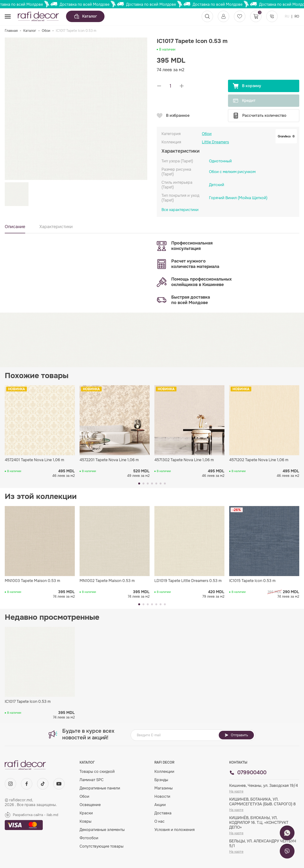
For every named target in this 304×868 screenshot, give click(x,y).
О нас (159, 821)
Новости (162, 796)
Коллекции (164, 772)
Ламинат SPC (92, 780)
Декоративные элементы (102, 830)
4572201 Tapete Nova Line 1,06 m (109, 460)
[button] (139, 483)
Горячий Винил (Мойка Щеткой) (238, 198)
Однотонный (220, 161)
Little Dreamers (215, 142)
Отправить (236, 735)
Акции (160, 805)
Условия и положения (175, 830)
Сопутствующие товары (102, 846)
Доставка (163, 813)
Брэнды (161, 780)
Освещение (90, 805)
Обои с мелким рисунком (232, 172)
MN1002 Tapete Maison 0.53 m (107, 581)
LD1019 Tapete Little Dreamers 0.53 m (188, 581)
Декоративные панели (100, 788)
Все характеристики (180, 210)
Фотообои (89, 838)
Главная (11, 31)
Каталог (85, 16)
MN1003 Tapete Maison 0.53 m (32, 581)
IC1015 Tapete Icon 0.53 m (252, 581)
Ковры (85, 821)
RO (297, 16)
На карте (236, 791)
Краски (86, 813)
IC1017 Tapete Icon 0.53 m (28, 702)
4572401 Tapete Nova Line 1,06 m (34, 460)
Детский (217, 185)
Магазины (164, 788)
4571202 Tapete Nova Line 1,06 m (259, 460)
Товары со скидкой (97, 772)
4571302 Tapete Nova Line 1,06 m (184, 460)
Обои (46, 31)
